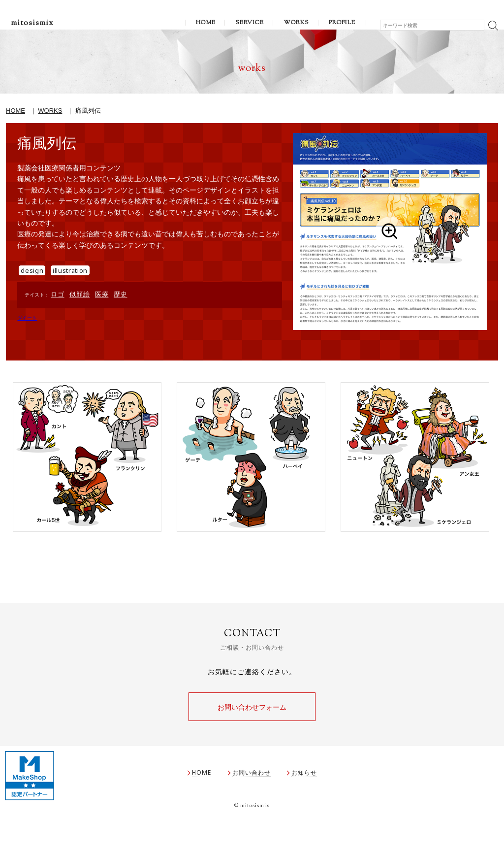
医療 (102, 294)
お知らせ (304, 775)
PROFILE (342, 23)
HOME (206, 23)
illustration (70, 270)
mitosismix (32, 23)
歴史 (120, 294)
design (32, 270)
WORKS (296, 23)
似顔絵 (79, 294)
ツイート (27, 318)
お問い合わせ (252, 775)
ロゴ (57, 294)
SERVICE (250, 23)
